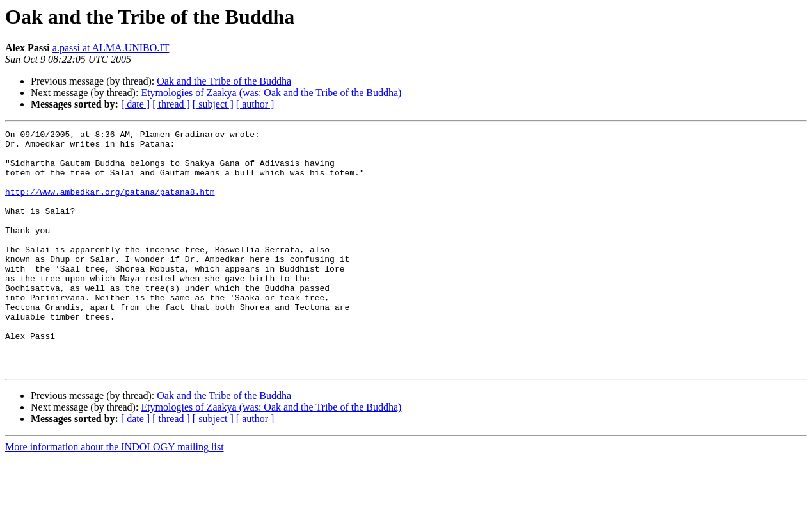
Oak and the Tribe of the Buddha (224, 81)
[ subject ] (213, 104)
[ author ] (255, 104)
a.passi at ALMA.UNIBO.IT (111, 48)
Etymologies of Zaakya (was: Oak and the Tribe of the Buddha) (271, 93)
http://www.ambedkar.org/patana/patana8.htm (110, 205)
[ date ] (135, 104)
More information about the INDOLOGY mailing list (115, 495)
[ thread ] (171, 104)
